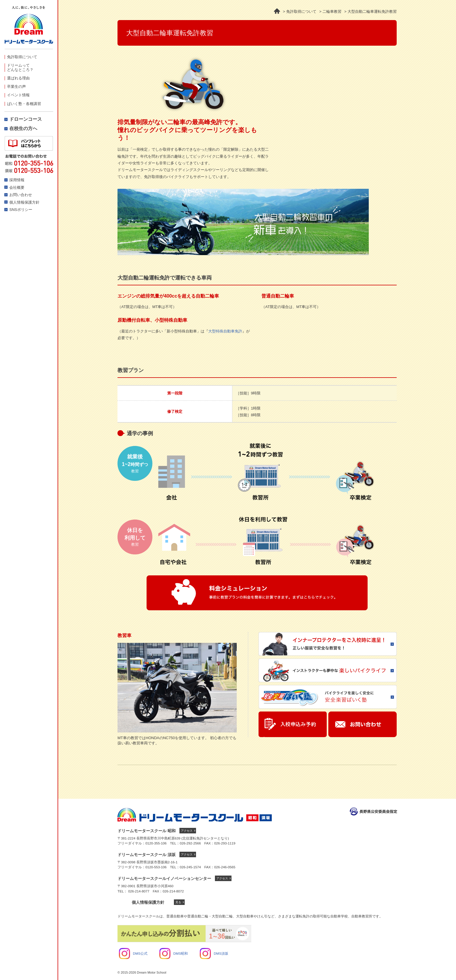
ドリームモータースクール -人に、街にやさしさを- (29, 27)
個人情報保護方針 (24, 202)
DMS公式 (133, 953)
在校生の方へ (23, 128)
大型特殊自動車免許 (225, 331)
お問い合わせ (21, 195)
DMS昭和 (174, 953)
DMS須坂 (214, 953)
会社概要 (17, 187)
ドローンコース (26, 119)
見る (178, 902)
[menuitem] (29, 57)
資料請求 (29, 143)
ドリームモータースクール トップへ (195, 815)
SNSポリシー (21, 210)
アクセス (187, 831)
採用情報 (17, 180)
